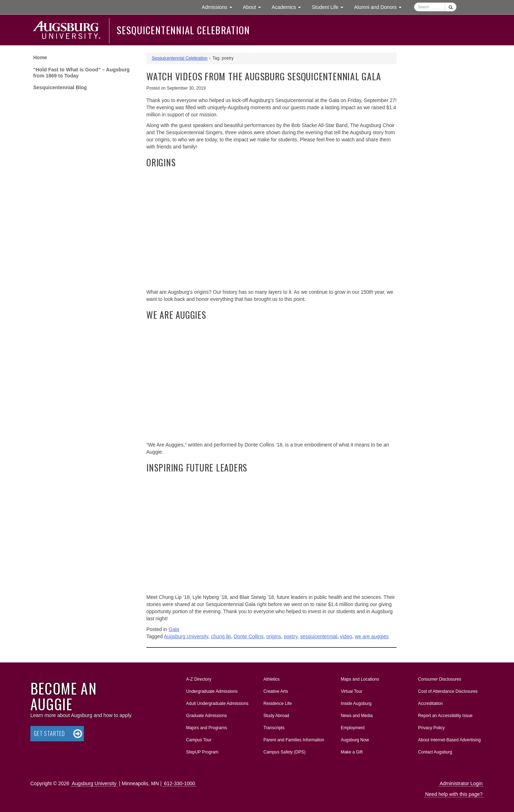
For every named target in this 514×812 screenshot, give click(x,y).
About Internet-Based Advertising (449, 740)
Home (40, 57)
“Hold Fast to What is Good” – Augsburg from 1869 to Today (81, 73)
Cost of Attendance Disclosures (448, 691)
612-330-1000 (179, 783)
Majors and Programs (206, 726)
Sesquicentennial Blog (60, 87)
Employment (353, 728)
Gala (174, 629)
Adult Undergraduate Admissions (217, 703)
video (346, 636)
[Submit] (451, 7)
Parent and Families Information (294, 740)
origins (274, 636)
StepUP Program (202, 752)
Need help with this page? (454, 794)
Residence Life (278, 703)
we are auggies (372, 636)
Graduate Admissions (206, 716)
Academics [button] (289, 7)
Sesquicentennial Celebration (183, 30)
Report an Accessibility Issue (445, 716)
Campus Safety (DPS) (284, 752)
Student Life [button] (330, 7)
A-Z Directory (199, 679)
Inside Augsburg (356, 703)
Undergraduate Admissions (212, 691)
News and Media (357, 716)
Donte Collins (249, 636)
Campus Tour (199, 740)
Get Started (49, 733)
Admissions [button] (220, 7)
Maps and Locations (360, 679)
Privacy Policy (431, 728)
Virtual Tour (352, 691)
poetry (291, 636)
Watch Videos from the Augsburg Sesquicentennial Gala (264, 76)
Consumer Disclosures (440, 679)
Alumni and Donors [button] (381, 7)
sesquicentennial (319, 636)
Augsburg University (186, 636)
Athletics (271, 679)
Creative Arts (276, 691)
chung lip (221, 636)
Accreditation (430, 703)
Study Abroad (276, 716)
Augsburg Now (355, 740)
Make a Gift (352, 752)
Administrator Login (461, 783)
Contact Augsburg (435, 752)
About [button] (255, 9)
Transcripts (274, 728)
